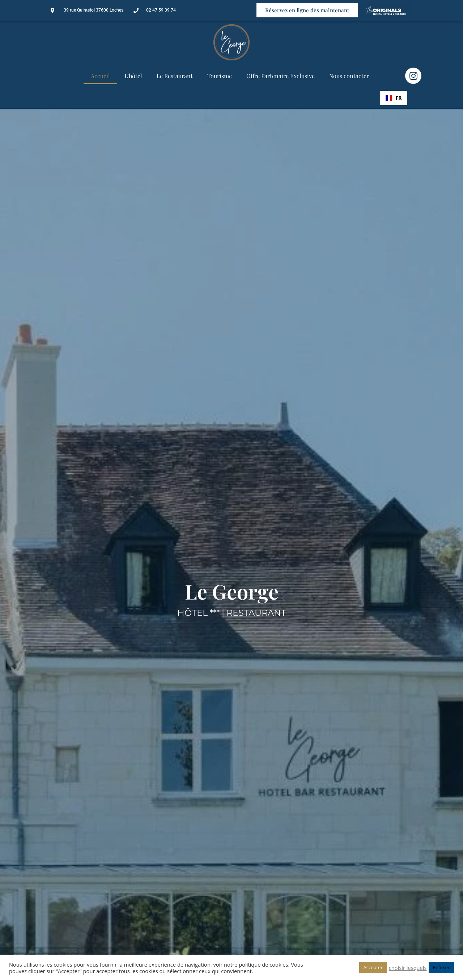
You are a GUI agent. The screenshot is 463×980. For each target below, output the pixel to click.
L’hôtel (133, 76)
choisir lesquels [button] (408, 968)
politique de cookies (263, 964)
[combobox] (394, 98)
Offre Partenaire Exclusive (281, 76)
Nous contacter (349, 76)
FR (394, 98)
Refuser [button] (441, 967)
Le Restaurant (175, 76)
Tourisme (220, 76)
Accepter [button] (373, 967)
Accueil (100, 76)
